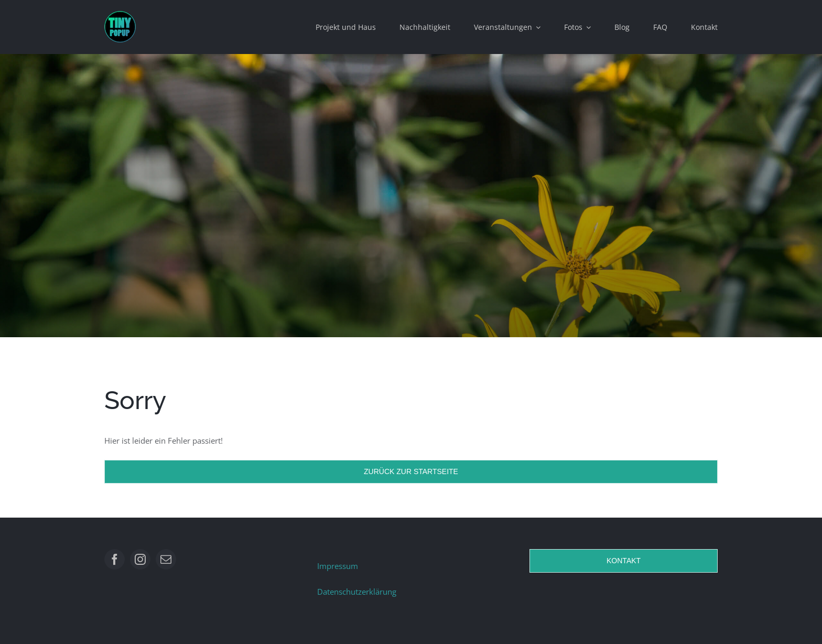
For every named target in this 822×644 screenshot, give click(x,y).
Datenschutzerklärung (357, 592)
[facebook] (115, 559)
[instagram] (140, 559)
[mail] (166, 559)
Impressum (338, 566)
